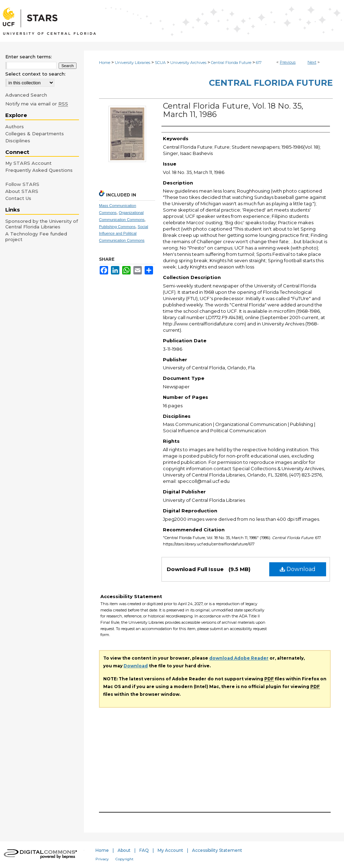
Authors (15, 127)
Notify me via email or (37, 104)
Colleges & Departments (35, 134)
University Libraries (133, 63)
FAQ (144, 850)
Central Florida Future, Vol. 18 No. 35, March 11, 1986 (233, 110)
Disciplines (18, 141)
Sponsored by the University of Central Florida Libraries (42, 224)
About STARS (22, 191)
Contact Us (18, 198)
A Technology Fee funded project (36, 237)
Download (298, 569)
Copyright (124, 859)
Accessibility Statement (217, 850)
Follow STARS (22, 184)
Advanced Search (26, 95)
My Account (170, 850)
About (124, 850)
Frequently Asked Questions (39, 170)
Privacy (102, 859)
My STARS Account (28, 163)
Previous (288, 62)
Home (105, 63)
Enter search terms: (29, 57)
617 (259, 63)
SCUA (160, 63)
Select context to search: (35, 74)
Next (312, 62)
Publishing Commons (117, 227)
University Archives (188, 63)
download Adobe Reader (239, 658)
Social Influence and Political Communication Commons (124, 234)
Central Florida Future (231, 63)
